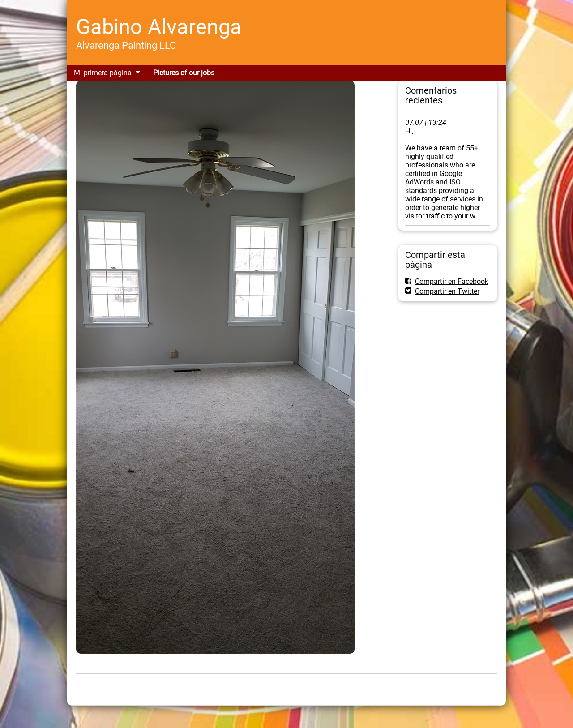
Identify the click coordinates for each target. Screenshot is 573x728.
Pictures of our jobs (184, 73)
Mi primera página (103, 73)
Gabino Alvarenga (159, 27)
